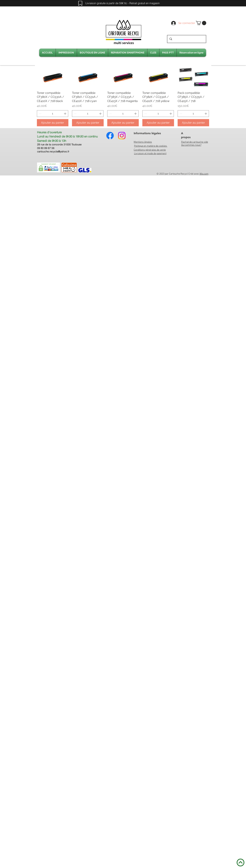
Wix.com (204, 174)
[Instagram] (122, 136)
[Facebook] (110, 136)
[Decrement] (40, 114)
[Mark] (80, 3)
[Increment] (65, 114)
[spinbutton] (53, 114)
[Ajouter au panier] (53, 123)
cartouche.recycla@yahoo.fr (53, 152)
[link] (201, 23)
